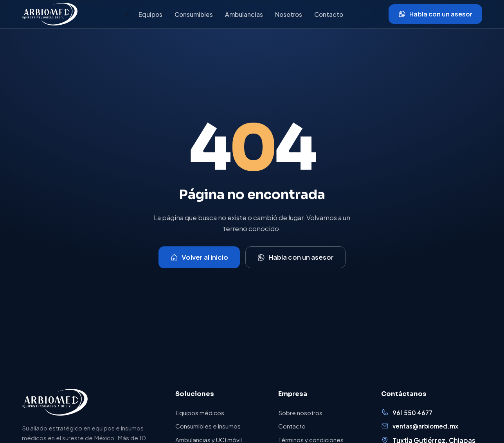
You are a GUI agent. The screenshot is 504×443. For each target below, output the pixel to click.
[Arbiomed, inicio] (50, 14)
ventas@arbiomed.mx (420, 426)
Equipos (150, 14)
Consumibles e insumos (208, 426)
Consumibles (194, 14)
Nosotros (289, 14)
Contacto (329, 14)
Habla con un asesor (435, 14)
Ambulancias (244, 14)
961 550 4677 (407, 412)
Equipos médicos (200, 413)
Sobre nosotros (300, 413)
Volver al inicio (199, 257)
